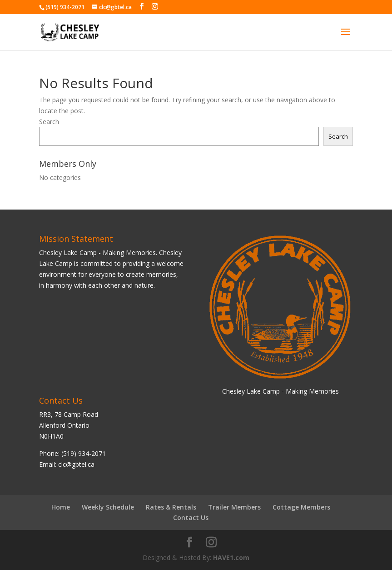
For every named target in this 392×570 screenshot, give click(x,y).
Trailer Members (234, 507)
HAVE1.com (231, 557)
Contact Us (191, 517)
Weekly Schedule (108, 507)
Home (61, 507)
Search (49, 122)
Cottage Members (301, 507)
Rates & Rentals (171, 507)
